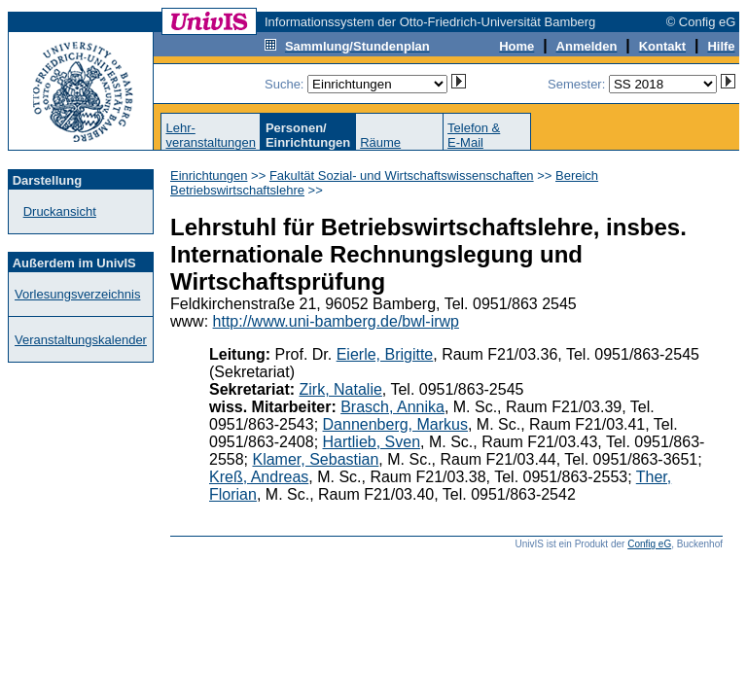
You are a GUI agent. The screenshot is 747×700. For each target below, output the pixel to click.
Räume (380, 142)
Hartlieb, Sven (372, 442)
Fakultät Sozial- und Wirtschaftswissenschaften (402, 175)
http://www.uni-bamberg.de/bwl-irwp (336, 321)
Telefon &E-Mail (474, 135)
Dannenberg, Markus (395, 424)
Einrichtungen (209, 175)
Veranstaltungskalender (81, 340)
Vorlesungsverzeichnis (77, 294)
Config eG (649, 544)
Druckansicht (60, 211)
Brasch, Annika (392, 407)
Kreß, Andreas (259, 477)
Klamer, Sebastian (315, 459)
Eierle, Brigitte (385, 354)
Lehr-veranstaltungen (211, 135)
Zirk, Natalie (341, 389)
